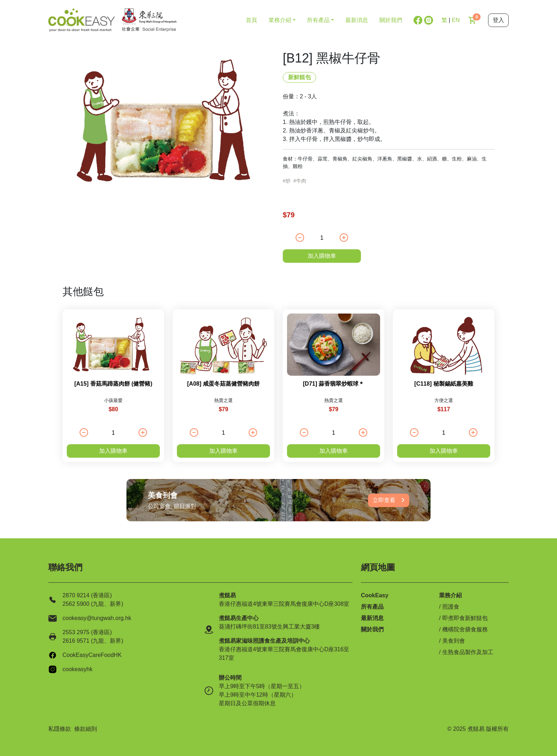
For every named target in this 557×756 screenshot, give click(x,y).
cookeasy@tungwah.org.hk (97, 618)
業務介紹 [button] (280, 20)
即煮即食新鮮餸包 (465, 618)
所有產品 (372, 607)
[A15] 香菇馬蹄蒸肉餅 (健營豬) (113, 384)
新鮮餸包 (299, 77)
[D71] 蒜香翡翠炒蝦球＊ (334, 384)
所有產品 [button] (318, 20)
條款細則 (86, 729)
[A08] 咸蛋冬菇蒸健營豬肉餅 (223, 384)
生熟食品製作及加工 (468, 652)
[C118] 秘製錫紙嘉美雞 (444, 384)
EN (456, 20)
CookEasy (375, 595)
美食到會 (454, 641)
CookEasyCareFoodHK (92, 655)
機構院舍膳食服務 (465, 629)
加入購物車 (322, 256)
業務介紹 (450, 595)
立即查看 (389, 500)
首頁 (252, 20)
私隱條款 (60, 729)
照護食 (451, 607)
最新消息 (357, 20)
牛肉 (301, 181)
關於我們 (391, 20)
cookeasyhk (78, 669)
